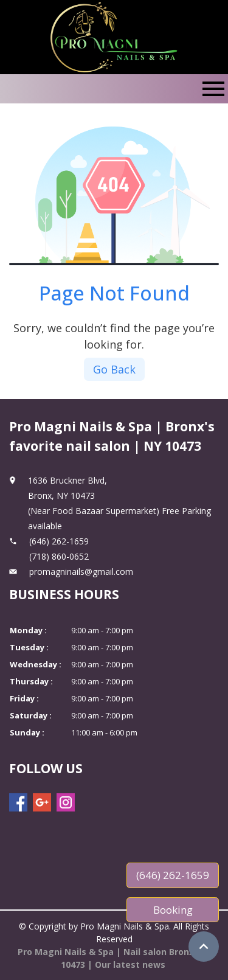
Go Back (114, 369)
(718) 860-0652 (59, 556)
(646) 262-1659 (173, 875)
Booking (173, 910)
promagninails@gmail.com (81, 572)
